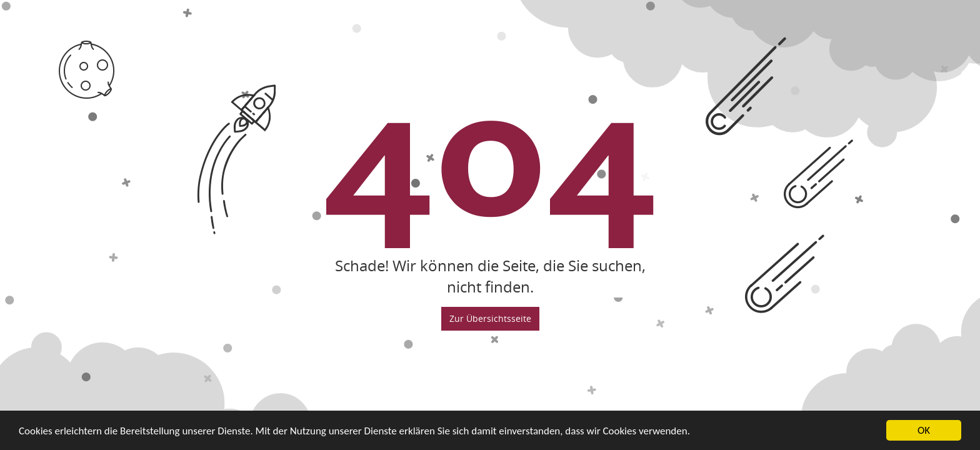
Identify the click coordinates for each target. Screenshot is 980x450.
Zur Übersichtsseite (490, 318)
